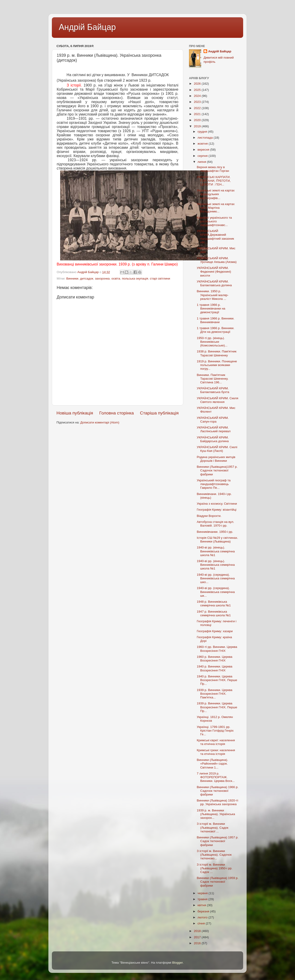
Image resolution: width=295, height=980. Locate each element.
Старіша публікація (159, 413)
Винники (72, 279)
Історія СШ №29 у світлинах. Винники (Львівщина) (217, 540)
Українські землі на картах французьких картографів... (216, 194)
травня (203, 899)
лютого (203, 917)
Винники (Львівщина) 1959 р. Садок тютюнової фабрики (218, 882)
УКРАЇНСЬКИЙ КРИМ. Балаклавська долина (214, 283)
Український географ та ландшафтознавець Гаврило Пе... (214, 484)
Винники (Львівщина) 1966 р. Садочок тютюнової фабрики (218, 791)
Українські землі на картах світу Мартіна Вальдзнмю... (216, 208)
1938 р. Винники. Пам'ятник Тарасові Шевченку (217, 353)
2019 (198, 126)
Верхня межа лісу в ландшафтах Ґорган (213, 169)
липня (202, 162)
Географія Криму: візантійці (217, 510)
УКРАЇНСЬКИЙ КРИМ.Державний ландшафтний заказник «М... (215, 237)
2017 (198, 937)
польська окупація (135, 279)
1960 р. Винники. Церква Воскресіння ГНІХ (215, 659)
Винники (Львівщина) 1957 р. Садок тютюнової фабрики (218, 841)
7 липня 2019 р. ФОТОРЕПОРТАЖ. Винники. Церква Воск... (216, 777)
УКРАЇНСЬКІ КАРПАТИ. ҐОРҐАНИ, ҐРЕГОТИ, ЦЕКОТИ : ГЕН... (214, 181)
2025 (198, 90)
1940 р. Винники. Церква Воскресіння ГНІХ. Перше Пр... (217, 680)
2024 (198, 96)
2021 (198, 114)
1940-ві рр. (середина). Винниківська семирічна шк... (216, 592)
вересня (204, 150)
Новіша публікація (75, 413)
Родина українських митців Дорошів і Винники (216, 459)
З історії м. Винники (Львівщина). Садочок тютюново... (214, 855)
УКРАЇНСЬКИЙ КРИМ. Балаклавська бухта (213, 390)
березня (204, 911)
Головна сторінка (117, 413)
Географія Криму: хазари (215, 631)
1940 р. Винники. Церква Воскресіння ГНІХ (215, 668)
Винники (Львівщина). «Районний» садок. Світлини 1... (212, 764)
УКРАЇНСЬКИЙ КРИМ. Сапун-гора (213, 420)
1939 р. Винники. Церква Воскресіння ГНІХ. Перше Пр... (217, 707)
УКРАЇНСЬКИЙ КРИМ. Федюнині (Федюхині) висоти (214, 272)
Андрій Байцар (87, 27)
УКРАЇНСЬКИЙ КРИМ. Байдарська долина (213, 439)
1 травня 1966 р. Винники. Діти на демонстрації (216, 330)
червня (203, 893)
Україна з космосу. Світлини (217, 504)
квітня (202, 905)
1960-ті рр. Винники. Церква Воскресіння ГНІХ (217, 649)
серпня (203, 156)
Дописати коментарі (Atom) (100, 422)
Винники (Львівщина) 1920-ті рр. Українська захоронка (218, 802)
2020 (198, 120)
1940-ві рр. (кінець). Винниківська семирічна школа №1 (216, 551)
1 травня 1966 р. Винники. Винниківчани (216, 320)
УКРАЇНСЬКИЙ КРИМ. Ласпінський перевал (214, 429)
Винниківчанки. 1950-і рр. (215, 532)
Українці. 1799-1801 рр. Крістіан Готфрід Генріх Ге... (215, 731)
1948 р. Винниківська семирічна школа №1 (214, 603)
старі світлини (160, 279)
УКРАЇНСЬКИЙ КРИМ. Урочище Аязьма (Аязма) (217, 260)
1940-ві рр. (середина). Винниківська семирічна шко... (216, 578)
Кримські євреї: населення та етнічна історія (216, 742)
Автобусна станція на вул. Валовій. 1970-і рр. (215, 524)
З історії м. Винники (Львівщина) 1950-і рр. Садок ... (215, 868)
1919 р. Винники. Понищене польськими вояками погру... (217, 365)
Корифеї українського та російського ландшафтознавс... (214, 221)
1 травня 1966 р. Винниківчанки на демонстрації (211, 308)
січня (202, 923)
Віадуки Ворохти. (209, 516)
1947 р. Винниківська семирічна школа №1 (214, 613)
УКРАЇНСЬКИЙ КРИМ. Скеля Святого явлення (218, 400)
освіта (116, 279)
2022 (198, 108)
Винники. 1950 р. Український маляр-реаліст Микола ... (213, 295)
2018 (198, 931)
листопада (206, 138)
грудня (203, 132)
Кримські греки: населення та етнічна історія (216, 752)
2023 (198, 102)
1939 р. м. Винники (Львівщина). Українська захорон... (216, 814)
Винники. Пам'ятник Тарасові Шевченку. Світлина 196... (213, 379)
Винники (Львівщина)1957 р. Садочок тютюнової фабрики (217, 470)
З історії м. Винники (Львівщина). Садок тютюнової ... (213, 827)
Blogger (177, 963)
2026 (198, 84)
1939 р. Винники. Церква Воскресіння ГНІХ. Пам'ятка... (215, 694)
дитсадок (87, 279)
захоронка (102, 279)
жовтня (203, 144)
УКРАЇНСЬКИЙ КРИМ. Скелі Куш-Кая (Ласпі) (217, 449)
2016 (198, 943)
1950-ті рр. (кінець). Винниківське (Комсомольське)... (212, 342)
